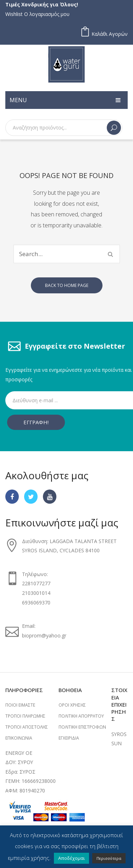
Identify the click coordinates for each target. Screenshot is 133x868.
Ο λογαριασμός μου (47, 14)
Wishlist (14, 14)
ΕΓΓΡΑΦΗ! (36, 422)
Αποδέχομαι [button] (71, 858)
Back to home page (67, 285)
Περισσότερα (109, 858)
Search (114, 128)
